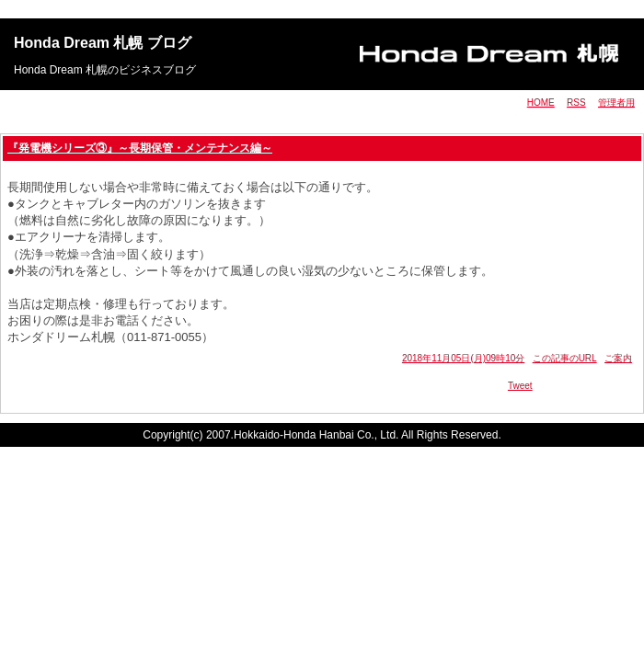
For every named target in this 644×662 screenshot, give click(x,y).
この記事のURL (565, 358)
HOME (541, 103)
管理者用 (616, 103)
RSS (576, 103)
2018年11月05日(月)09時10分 (463, 358)
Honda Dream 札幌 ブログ (103, 43)
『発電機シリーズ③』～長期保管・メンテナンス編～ (140, 148)
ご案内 (618, 358)
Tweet (520, 386)
